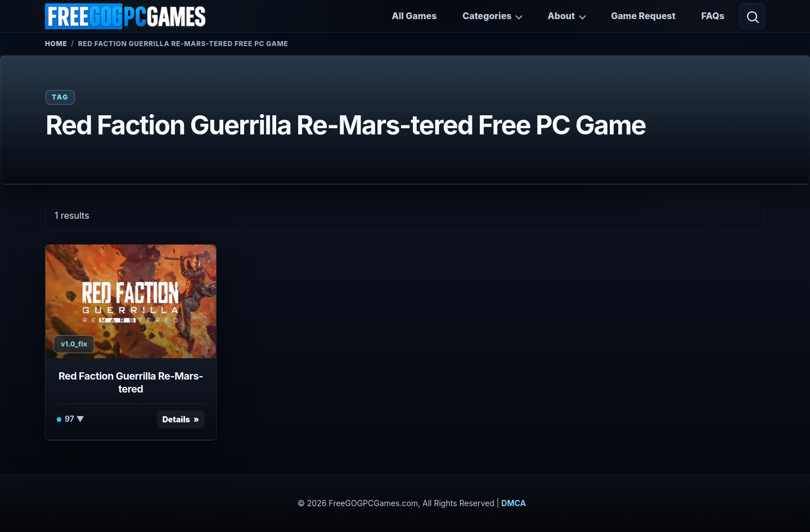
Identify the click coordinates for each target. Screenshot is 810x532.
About (561, 16)
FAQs (713, 16)
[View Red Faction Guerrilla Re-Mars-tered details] (131, 301)
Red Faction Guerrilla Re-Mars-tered (131, 382)
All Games (414, 16)
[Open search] (752, 16)
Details (176, 419)
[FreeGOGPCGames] (126, 16)
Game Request (643, 16)
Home (56, 44)
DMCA (514, 503)
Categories (487, 16)
